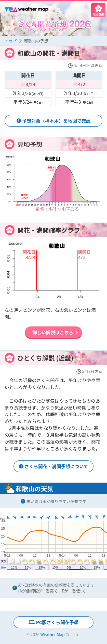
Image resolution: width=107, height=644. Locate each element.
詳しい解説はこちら (53, 332)
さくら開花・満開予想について (56, 466)
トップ (11, 41)
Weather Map (52, 634)
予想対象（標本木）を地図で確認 (56, 121)
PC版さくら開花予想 (57, 622)
